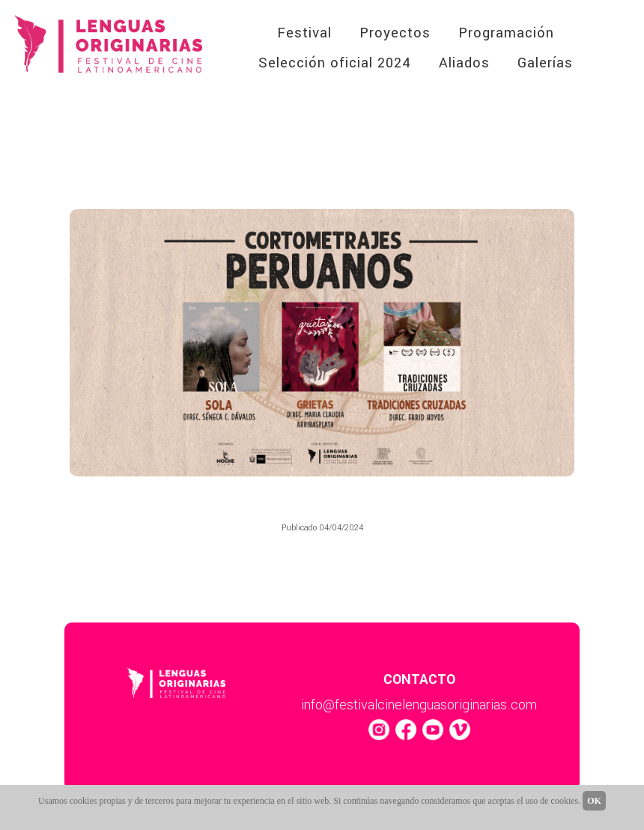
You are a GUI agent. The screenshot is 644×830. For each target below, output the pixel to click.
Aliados (464, 63)
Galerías (545, 63)
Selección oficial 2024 (335, 63)
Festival (304, 33)
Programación (506, 33)
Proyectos (395, 33)
